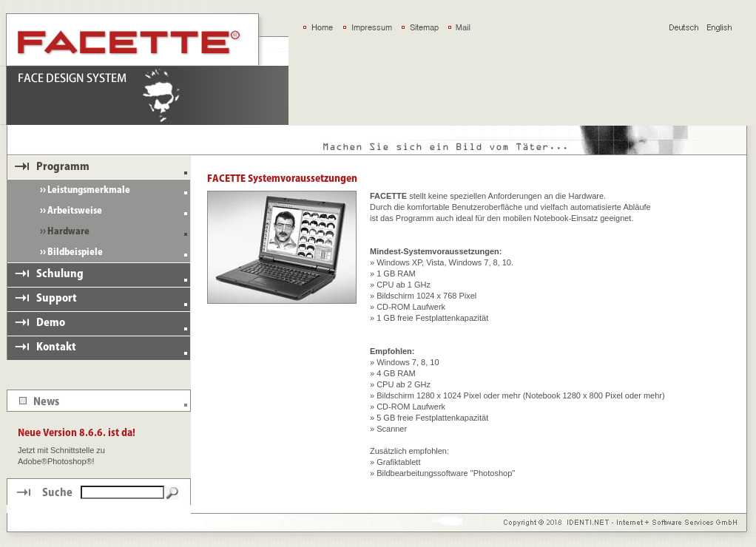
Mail (463, 27)
